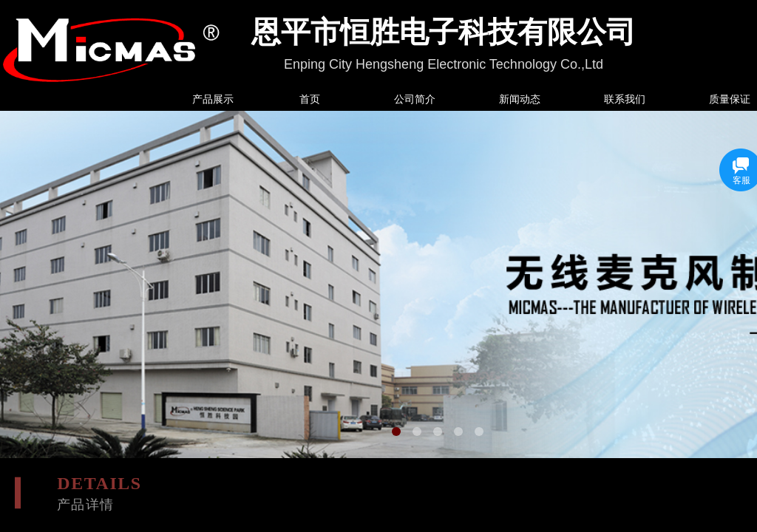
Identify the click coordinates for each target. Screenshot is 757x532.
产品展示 (213, 99)
